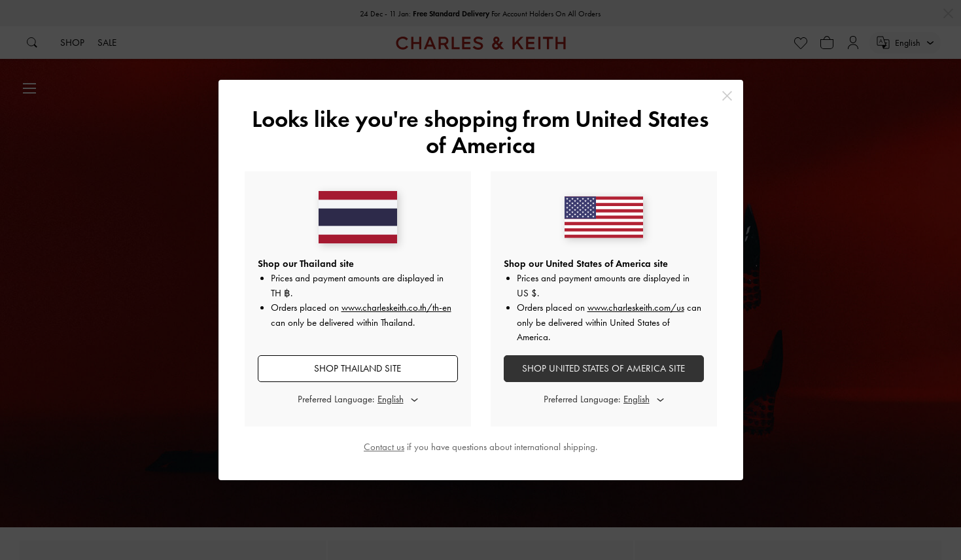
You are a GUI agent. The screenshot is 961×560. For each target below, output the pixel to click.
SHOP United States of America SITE (603, 368)
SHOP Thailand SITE (358, 368)
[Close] (727, 96)
